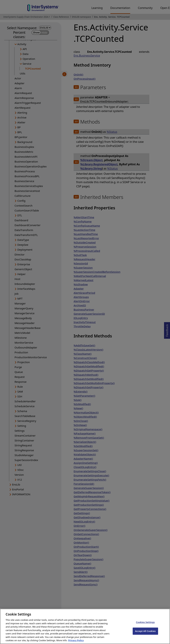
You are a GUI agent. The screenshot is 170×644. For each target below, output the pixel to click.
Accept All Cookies (145, 634)
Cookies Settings (145, 625)
